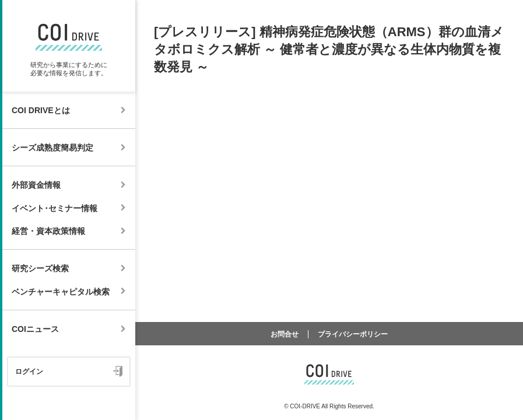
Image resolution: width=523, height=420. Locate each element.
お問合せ (285, 334)
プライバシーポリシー (353, 334)
